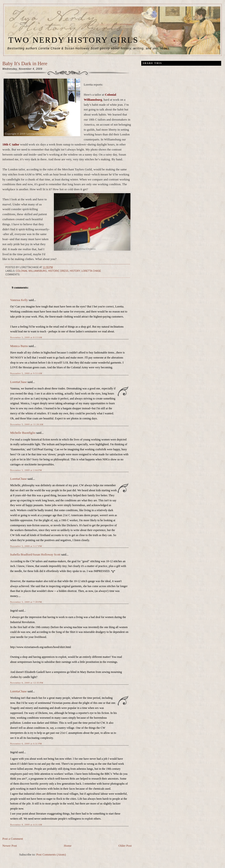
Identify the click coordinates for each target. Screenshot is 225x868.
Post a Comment (13, 839)
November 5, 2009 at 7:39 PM (26, 602)
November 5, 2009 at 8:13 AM (26, 337)
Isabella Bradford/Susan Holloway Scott (35, 554)
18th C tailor (11, 144)
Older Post (125, 846)
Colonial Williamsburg (31, 271)
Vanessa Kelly (19, 300)
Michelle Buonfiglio (23, 433)
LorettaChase (19, 382)
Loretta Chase (91, 271)
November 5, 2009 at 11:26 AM (27, 424)
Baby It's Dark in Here (25, 63)
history (75, 271)
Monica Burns (19, 346)
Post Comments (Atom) (51, 854)
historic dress (58, 271)
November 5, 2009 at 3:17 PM (26, 546)
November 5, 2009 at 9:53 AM (26, 373)
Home (68, 846)
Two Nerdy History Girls (73, 40)
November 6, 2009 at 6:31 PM (26, 744)
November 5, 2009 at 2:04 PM (26, 470)
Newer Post (10, 846)
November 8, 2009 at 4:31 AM (26, 825)
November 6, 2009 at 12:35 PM (27, 683)
